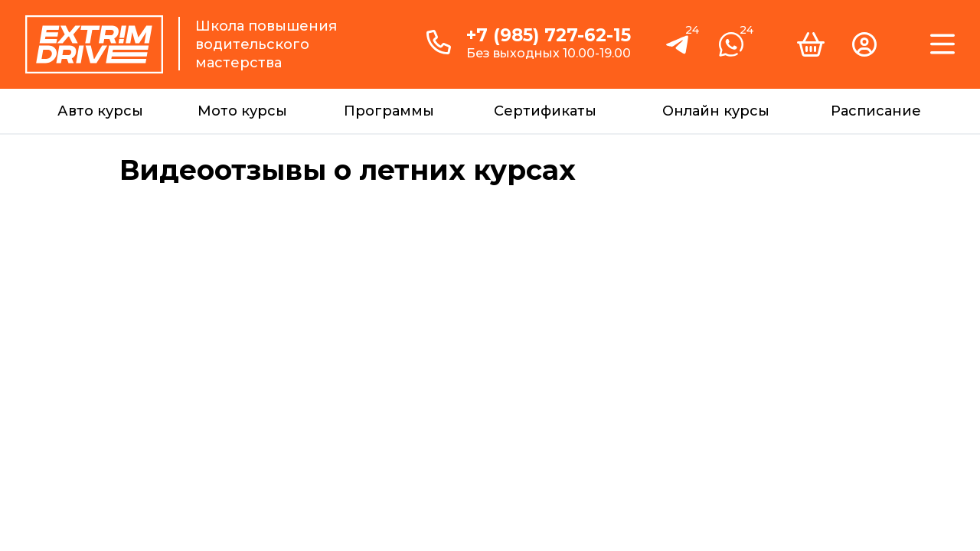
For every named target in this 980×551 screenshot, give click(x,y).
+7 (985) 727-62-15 (549, 35)
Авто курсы (100, 111)
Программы (389, 111)
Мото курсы (242, 111)
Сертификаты (545, 111)
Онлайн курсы (716, 111)
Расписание (876, 111)
